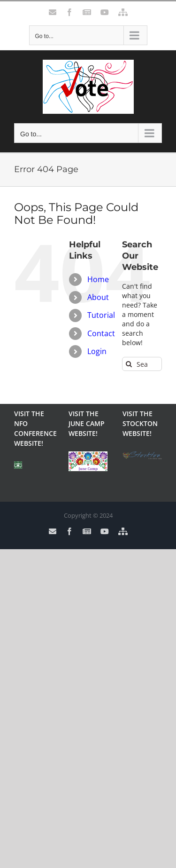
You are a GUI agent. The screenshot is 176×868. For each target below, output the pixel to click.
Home (98, 279)
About (98, 297)
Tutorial (101, 315)
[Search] (129, 364)
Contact (101, 333)
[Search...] (142, 364)
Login (97, 351)
